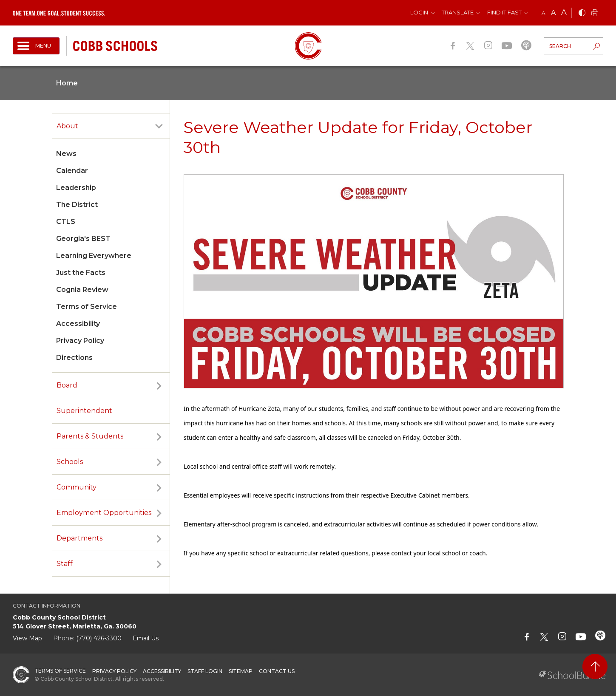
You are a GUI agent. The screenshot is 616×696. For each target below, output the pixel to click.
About (67, 126)
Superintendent (84, 411)
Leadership (76, 188)
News (66, 154)
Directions (74, 358)
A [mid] (553, 13)
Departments (79, 538)
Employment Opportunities (104, 513)
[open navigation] (36, 46)
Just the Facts (81, 273)
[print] (595, 13)
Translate (458, 12)
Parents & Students (90, 436)
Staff (65, 564)
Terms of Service (87, 307)
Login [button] (419, 12)
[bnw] (582, 13)
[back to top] (595, 666)
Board (67, 385)
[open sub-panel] (159, 126)
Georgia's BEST (83, 239)
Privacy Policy (80, 341)
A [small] (544, 13)
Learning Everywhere (94, 256)
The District (77, 205)
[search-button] (596, 47)
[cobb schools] (115, 45)
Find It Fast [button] (504, 12)
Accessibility (78, 324)
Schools (70, 462)
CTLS (66, 222)
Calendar (72, 171)
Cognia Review (82, 290)
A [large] (564, 12)
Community (77, 487)
